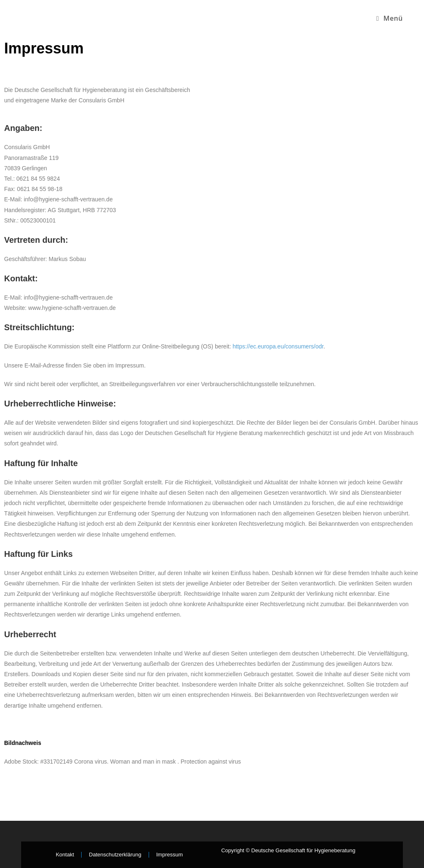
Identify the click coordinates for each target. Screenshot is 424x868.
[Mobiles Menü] (390, 18)
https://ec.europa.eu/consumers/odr (278, 346)
